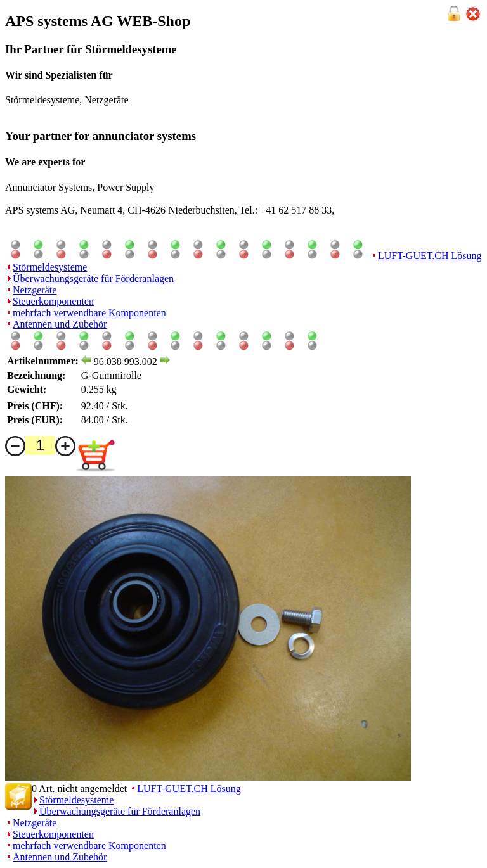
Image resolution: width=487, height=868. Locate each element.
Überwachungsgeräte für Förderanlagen (93, 278)
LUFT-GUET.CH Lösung (430, 256)
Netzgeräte (35, 290)
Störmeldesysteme (50, 267)
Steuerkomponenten (53, 301)
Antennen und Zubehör (60, 324)
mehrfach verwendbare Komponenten (89, 313)
